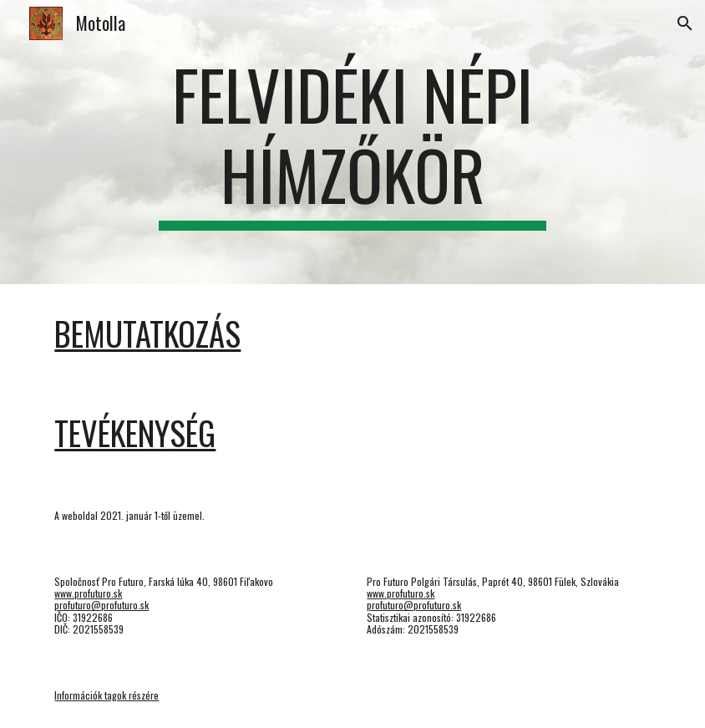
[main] (352, 142)
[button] (685, 23)
